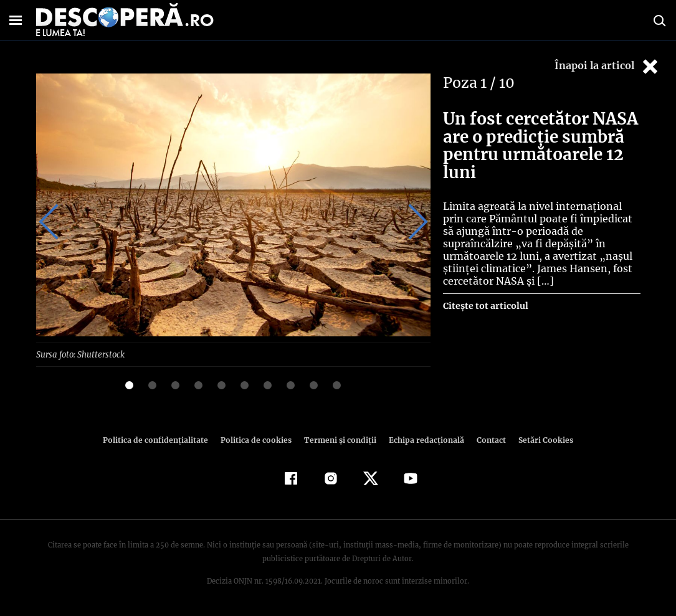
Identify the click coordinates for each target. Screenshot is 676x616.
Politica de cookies (258, 439)
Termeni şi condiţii (339, 439)
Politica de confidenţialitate (161, 439)
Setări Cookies (540, 439)
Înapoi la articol (607, 66)
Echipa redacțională (423, 439)
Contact (487, 439)
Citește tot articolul (485, 293)
